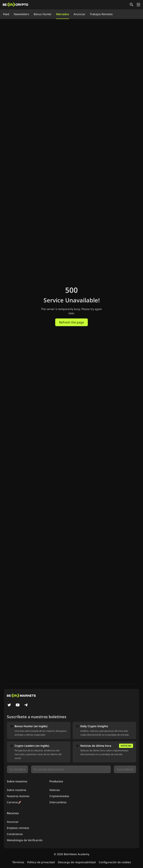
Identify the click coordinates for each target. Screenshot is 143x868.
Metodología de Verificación (25, 840)
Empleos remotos (18, 828)
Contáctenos (15, 834)
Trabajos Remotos (101, 14)
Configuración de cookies (115, 862)
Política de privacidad (41, 862)
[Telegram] (26, 705)
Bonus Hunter (43, 14)
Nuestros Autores (18, 796)
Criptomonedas (59, 796)
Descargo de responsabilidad (77, 862)
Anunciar (79, 14)
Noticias (55, 790)
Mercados (63, 14)
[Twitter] (9, 705)
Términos (18, 862)
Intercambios (58, 802)
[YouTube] (18, 705)
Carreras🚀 (14, 802)
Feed (6, 14)
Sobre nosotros (17, 790)
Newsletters (21, 14)
